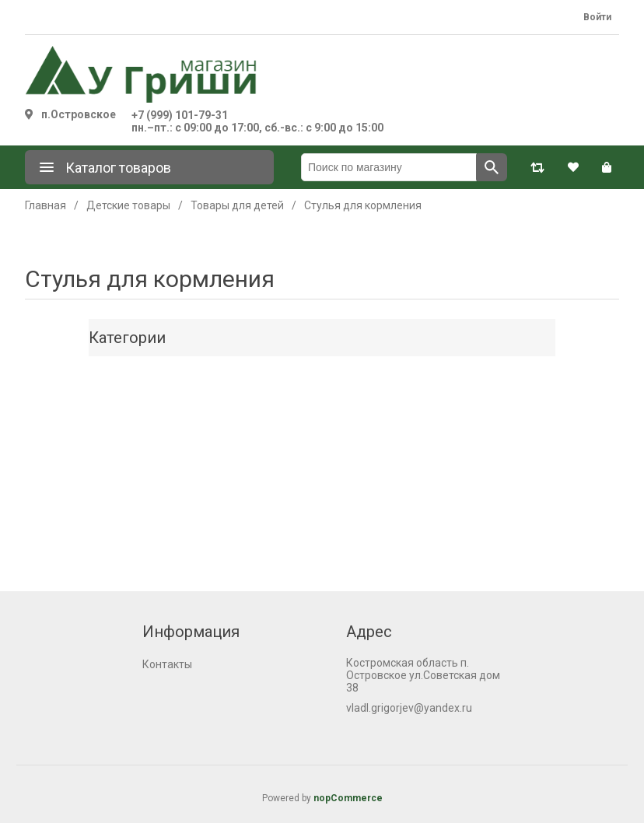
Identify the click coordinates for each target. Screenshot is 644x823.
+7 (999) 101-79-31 (180, 115)
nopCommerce (348, 798)
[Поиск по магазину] (389, 167)
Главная (45, 205)
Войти (597, 17)
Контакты (167, 664)
